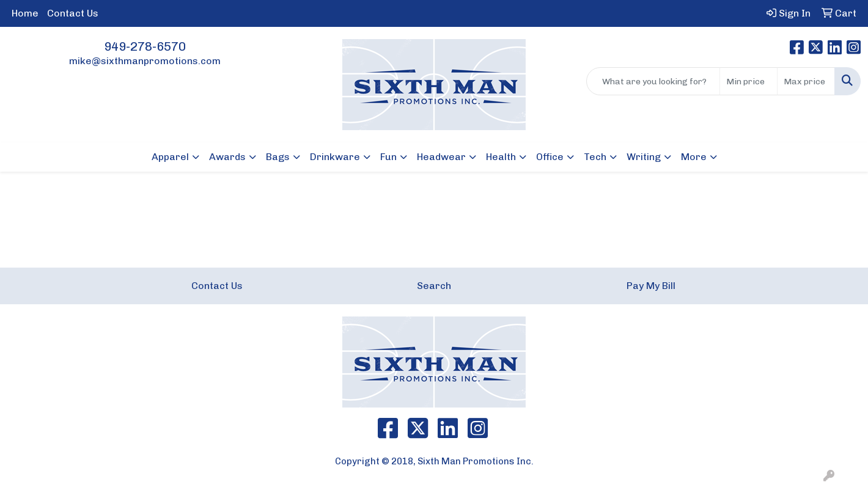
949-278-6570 (145, 46)
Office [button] (550, 157)
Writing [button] (644, 157)
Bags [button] (278, 157)
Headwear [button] (441, 157)
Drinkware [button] (335, 157)
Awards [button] (227, 157)
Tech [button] (595, 157)
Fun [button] (388, 157)
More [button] (694, 157)
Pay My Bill (651, 286)
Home (25, 13)
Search (434, 286)
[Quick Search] (653, 81)
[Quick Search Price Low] (748, 81)
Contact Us (73, 13)
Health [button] (501, 157)
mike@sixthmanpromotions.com (145, 61)
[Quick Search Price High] (806, 81)
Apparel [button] (170, 157)
